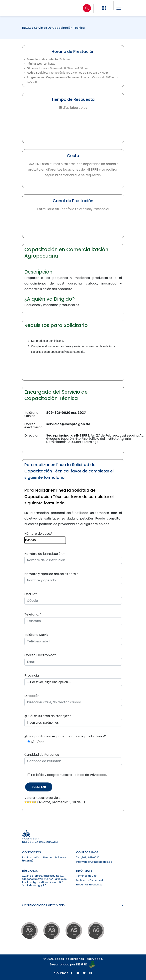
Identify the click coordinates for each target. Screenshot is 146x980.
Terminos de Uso (86, 876)
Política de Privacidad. (90, 775)
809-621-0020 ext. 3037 (66, 413)
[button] (104, 8)
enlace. (104, 524)
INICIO (27, 28)
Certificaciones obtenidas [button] (73, 905)
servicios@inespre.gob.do (68, 424)
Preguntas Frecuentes (89, 885)
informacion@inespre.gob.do (94, 862)
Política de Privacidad (89, 880)
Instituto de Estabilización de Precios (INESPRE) (44, 859)
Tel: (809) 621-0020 (88, 857)
